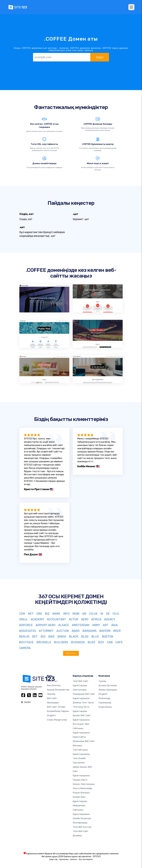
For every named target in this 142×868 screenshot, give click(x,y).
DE (108, 614)
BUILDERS (61, 642)
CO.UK (93, 614)
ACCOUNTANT (56, 619)
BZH (101, 642)
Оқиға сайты (79, 737)
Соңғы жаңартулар (57, 720)
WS (84, 614)
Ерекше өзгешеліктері (58, 690)
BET (35, 637)
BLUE (95, 637)
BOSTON (108, 637)
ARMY (96, 625)
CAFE (119, 642)
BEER (117, 631)
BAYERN (105, 631)
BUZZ (91, 642)
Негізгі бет (52, 681)
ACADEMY (37, 619)
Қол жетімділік (86, 859)
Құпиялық (64, 859)
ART (106, 625)
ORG (39, 614)
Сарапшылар (105, 703)
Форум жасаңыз (81, 793)
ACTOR (74, 619)
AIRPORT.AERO (45, 625)
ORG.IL (23, 619)
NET (31, 614)
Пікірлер (51, 694)
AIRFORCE (26, 625)
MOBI (76, 614)
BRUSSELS (44, 642)
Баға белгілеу (54, 685)
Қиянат (74, 859)
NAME (56, 614)
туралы (102, 681)
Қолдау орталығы (108, 685)
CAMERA (25, 648)
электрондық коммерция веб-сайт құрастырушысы (84, 694)
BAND (76, 631)
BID (43, 637)
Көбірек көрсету (71, 653)
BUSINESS (78, 642)
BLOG (85, 637)
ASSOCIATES (28, 631)
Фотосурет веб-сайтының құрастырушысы (81, 728)
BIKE (51, 637)
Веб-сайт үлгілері (56, 707)
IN (102, 614)
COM (22, 614)
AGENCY (110, 619)
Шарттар (53, 859)
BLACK (74, 637)
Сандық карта (80, 780)
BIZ (47, 614)
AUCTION (63, 631)
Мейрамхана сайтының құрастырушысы (81, 810)
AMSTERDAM (81, 625)
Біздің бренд (105, 707)
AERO (85, 619)
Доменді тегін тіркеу (83, 703)
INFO (66, 614)
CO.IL (116, 614)
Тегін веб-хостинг (82, 827)
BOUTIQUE (26, 642)
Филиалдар (104, 698)
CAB (110, 642)
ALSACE (64, 625)
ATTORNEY (46, 631)
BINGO (62, 637)
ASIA (114, 625)
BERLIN (24, 637)
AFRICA (96, 619)
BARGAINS (90, 631)
